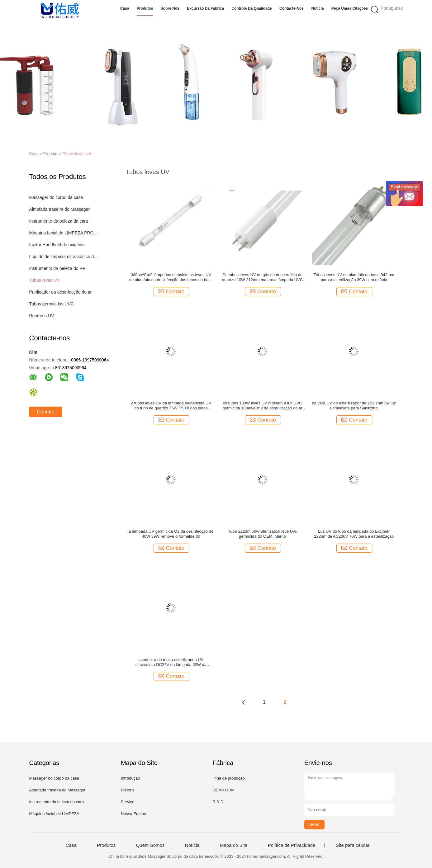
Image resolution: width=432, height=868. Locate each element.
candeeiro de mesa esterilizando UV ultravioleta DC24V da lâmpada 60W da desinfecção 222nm (171, 662)
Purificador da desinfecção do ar (61, 292)
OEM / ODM (223, 790)
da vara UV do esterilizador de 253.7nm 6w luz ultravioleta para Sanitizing (354, 406)
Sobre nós (170, 8)
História (128, 790)
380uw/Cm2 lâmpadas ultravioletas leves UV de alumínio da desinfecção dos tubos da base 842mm (171, 277)
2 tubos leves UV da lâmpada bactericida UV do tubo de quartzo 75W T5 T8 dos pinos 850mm (171, 406)
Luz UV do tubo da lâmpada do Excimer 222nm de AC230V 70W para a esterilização (354, 534)
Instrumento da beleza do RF (57, 268)
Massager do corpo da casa (56, 197)
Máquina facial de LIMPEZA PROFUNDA (65, 233)
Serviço (128, 802)
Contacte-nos (292, 8)
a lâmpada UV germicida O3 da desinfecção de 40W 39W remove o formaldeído (171, 534)
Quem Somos (150, 845)
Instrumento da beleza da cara (59, 221)
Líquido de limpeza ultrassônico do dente (65, 257)
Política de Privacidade (292, 845)
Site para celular (353, 845)
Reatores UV (42, 316)
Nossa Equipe (133, 814)
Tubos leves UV (77, 154)
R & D (218, 802)
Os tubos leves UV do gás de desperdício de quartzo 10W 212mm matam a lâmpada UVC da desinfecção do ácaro (262, 277)
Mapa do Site (234, 845)
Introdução (130, 778)
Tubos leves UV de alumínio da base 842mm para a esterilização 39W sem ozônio (354, 277)
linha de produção (228, 778)
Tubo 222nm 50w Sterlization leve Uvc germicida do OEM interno (262, 534)
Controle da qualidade (252, 8)
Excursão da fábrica (205, 8)
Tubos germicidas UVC (52, 304)
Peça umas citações (350, 8)
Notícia (317, 8)
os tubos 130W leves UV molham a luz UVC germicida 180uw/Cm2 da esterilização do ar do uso (262, 406)
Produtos (145, 8)
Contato (46, 412)
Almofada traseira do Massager (60, 209)
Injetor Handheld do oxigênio (57, 245)
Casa (125, 8)
